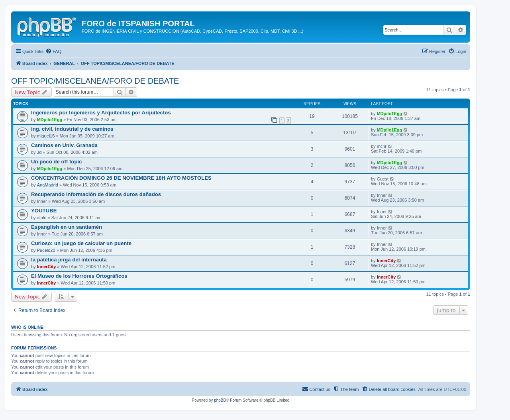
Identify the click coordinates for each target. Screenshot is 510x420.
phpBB (220, 400)
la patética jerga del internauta (69, 260)
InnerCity (47, 267)
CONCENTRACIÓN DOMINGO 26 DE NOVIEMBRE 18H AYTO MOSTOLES (121, 178)
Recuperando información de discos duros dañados (96, 194)
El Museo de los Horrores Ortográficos (79, 276)
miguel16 (46, 136)
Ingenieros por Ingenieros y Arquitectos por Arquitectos (101, 113)
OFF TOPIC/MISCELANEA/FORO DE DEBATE (95, 81)
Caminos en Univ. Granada (64, 145)
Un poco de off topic (56, 162)
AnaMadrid (48, 185)
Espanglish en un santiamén (67, 227)
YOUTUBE (44, 211)
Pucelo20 (46, 250)
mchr (382, 146)
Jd (39, 152)
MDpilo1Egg (50, 120)
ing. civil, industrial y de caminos (72, 129)
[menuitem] (53, 51)
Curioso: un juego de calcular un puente (81, 243)
